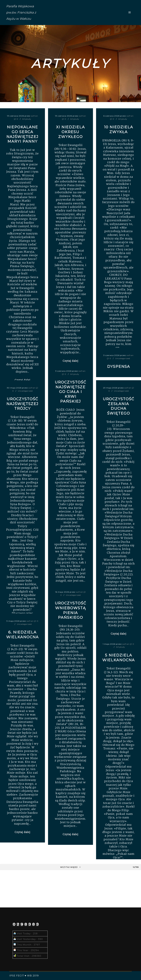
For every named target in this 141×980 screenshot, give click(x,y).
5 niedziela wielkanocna (119, 658)
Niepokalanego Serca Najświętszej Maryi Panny (22, 134)
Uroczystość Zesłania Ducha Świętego (119, 406)
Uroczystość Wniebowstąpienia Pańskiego (70, 610)
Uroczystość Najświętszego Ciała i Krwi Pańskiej (70, 392)
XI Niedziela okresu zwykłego (70, 132)
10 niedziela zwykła (119, 129)
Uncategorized (123, 358)
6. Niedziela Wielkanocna (22, 635)
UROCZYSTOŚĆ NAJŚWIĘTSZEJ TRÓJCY (22, 404)
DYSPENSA (119, 366)
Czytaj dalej (70, 361)
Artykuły (27, 119)
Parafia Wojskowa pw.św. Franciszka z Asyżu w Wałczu (21, 12)
